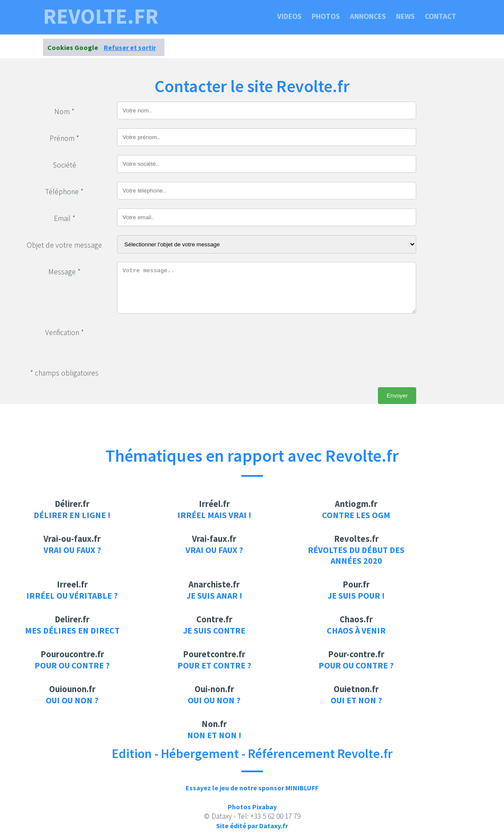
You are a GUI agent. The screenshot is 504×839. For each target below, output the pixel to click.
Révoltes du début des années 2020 (356, 555)
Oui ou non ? (72, 700)
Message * (64, 272)
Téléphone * (64, 192)
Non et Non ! (214, 735)
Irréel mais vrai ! (214, 515)
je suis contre (214, 630)
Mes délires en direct (72, 630)
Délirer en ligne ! (72, 515)
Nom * (64, 112)
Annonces (368, 16)
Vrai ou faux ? (72, 550)
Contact (441, 16)
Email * (65, 218)
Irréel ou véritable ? (72, 595)
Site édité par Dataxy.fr (252, 826)
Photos (326, 16)
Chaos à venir (356, 630)
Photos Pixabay (252, 807)
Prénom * (64, 138)
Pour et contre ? (214, 665)
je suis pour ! (356, 595)
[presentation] (182, 339)
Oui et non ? (356, 700)
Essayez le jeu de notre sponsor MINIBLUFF (252, 788)
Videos (289, 16)
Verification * (65, 332)
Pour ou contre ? (72, 665)
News (405, 16)
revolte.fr (101, 16)
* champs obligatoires (64, 373)
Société (65, 165)
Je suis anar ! (214, 595)
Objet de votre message (64, 245)
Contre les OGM (356, 515)
